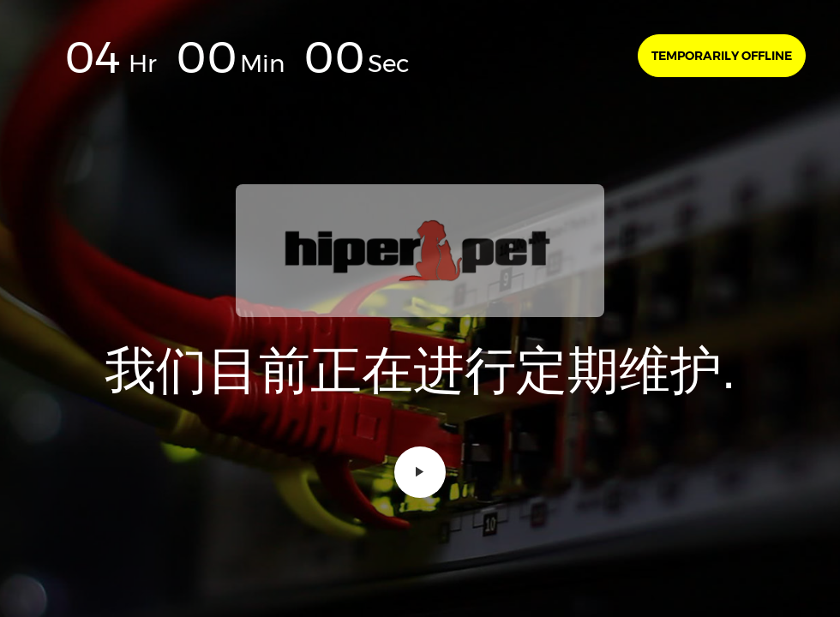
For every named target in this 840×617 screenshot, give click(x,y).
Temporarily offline (722, 56)
